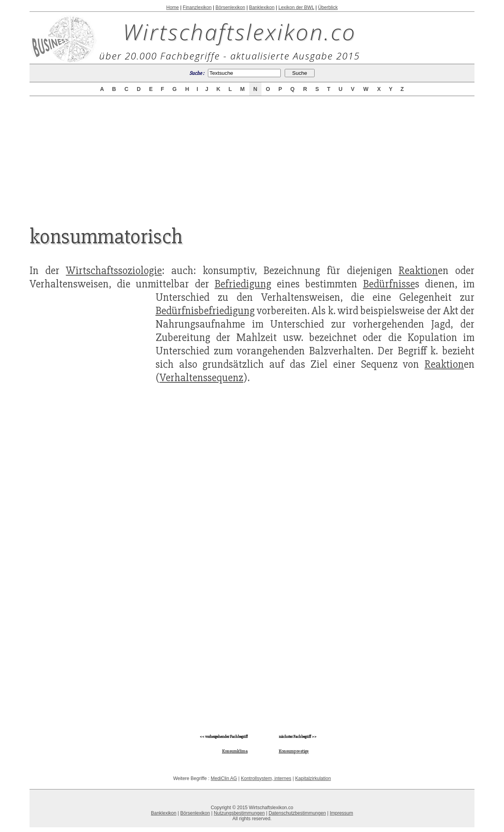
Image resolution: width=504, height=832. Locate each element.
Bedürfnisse (389, 284)
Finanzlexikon (197, 7)
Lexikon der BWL (296, 7)
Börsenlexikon (230, 7)
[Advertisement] (252, 154)
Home (172, 7)
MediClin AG (224, 778)
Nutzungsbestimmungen (239, 813)
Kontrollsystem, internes (266, 778)
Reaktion (418, 271)
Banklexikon (262, 7)
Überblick (328, 7)
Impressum (341, 813)
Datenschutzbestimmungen (297, 813)
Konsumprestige (294, 751)
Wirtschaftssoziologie (114, 271)
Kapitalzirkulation (313, 778)
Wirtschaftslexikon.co (240, 32)
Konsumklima (235, 751)
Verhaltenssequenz (201, 378)
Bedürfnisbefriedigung (205, 311)
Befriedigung (243, 284)
